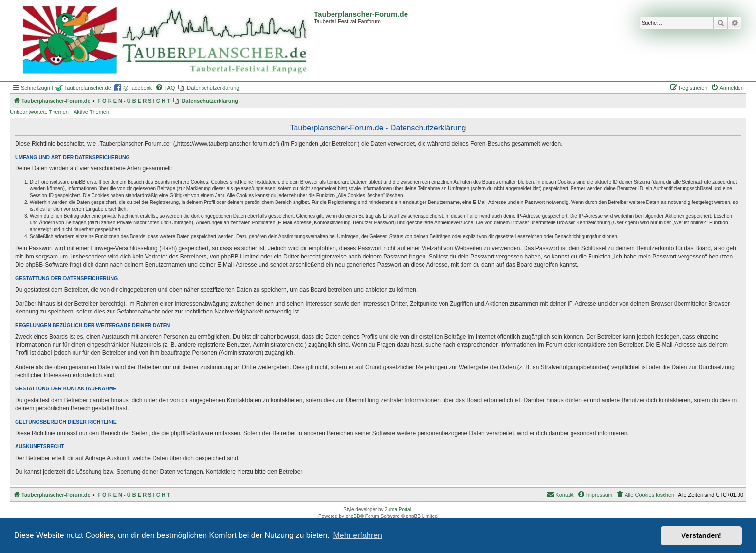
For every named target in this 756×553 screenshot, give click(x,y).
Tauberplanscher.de (88, 88)
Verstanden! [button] (701, 535)
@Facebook (138, 88)
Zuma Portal (398, 509)
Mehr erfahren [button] (358, 535)
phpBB (353, 516)
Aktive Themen (91, 112)
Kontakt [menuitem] (560, 494)
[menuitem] (165, 88)
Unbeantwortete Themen (39, 112)
